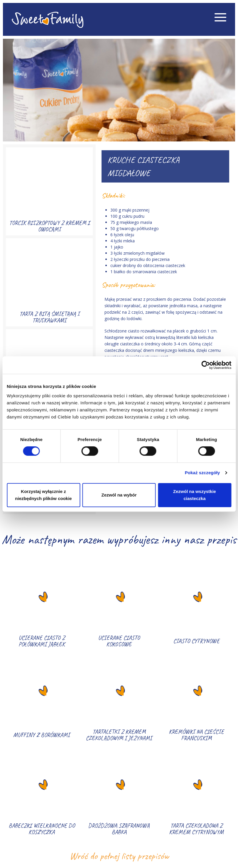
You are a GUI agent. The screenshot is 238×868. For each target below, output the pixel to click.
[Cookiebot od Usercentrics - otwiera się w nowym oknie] (206, 365)
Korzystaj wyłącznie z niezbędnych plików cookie (43, 495)
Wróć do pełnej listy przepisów (119, 856)
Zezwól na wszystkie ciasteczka (195, 495)
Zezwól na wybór (119, 495)
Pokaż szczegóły (202, 473)
